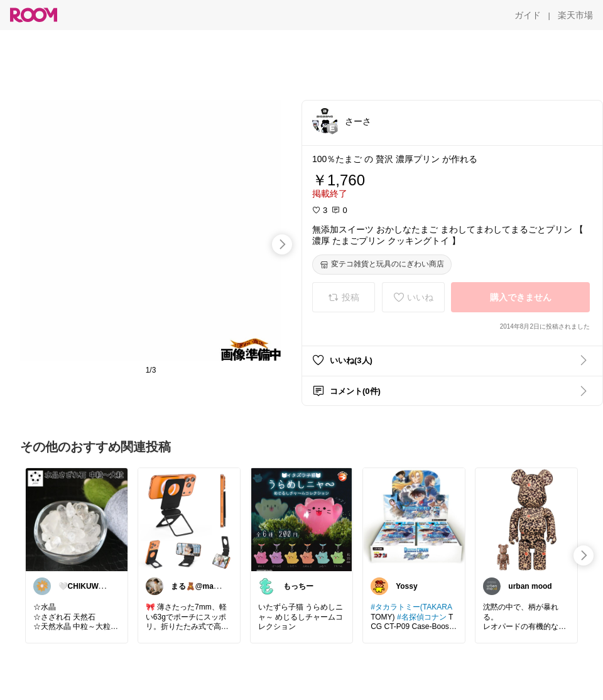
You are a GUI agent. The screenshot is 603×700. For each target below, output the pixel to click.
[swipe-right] (282, 244)
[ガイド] (528, 15)
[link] (77, 519)
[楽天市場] (575, 15)
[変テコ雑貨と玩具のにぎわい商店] (382, 265)
